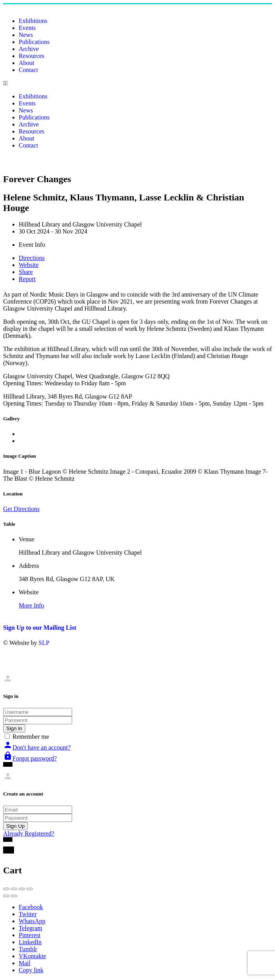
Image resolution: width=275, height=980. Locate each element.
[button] (137, 83)
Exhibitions (33, 21)
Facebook (31, 907)
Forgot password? (30, 758)
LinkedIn (30, 942)
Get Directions (21, 509)
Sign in (14, 728)
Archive (29, 49)
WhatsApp (32, 921)
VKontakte (32, 956)
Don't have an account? (37, 747)
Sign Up (15, 826)
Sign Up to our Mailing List (40, 628)
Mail (25, 963)
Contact (28, 70)
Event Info (32, 245)
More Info (31, 605)
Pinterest (30, 935)
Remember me (31, 737)
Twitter (28, 914)
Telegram (30, 928)
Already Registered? (29, 833)
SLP (44, 643)
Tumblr (28, 949)
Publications (34, 42)
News (26, 35)
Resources (32, 56)
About (26, 63)
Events (27, 28)
